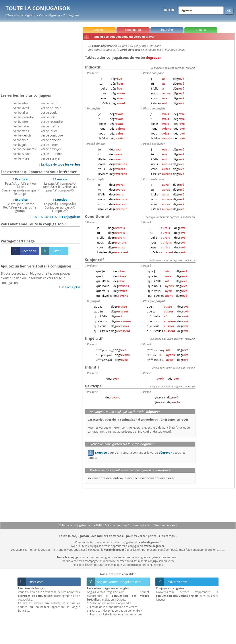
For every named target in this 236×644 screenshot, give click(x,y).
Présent (92, 73)
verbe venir (21, 131)
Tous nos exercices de (54, 217)
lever (171, 478)
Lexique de (60, 164)
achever (140, 478)
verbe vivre (21, 158)
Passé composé (153, 73)
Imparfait (94, 108)
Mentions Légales (164, 525)
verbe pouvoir (51, 108)
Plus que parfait (154, 108)
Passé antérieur (154, 144)
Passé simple (96, 144)
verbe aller (21, 112)
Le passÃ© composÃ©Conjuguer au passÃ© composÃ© (60, 205)
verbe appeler (51, 140)
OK (229, 11)
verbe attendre (52, 154)
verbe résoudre (52, 122)
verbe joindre (23, 145)
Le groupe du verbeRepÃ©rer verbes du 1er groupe (20, 205)
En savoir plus (69, 287)
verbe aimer (49, 145)
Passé (147, 222)
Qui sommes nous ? (117, 525)
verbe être (21, 103)
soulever (94, 478)
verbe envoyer (51, 149)
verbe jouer (49, 131)
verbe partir (49, 103)
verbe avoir (21, 108)
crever (151, 478)
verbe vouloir (50, 112)
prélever (106, 478)
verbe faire (21, 126)
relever (162, 478)
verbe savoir (22, 154)
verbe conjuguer (53, 135)
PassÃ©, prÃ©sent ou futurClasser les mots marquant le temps (20, 186)
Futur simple (96, 179)
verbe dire (21, 122)
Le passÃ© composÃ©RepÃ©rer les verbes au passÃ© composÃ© (60, 185)
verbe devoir (22, 135)
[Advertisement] (216, 108)
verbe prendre (24, 117)
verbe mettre (50, 126)
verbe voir (21, 140)
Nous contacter (142, 525)
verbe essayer (51, 158)
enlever (119, 478)
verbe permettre (25, 149)
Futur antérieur (154, 179)
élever (129, 478)
